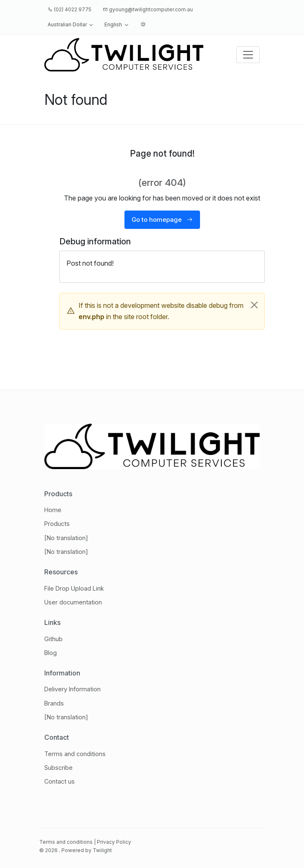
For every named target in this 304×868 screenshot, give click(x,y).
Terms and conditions (66, 842)
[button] (70, 25)
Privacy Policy (114, 842)
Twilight (102, 850)
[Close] (254, 305)
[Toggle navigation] (248, 55)
